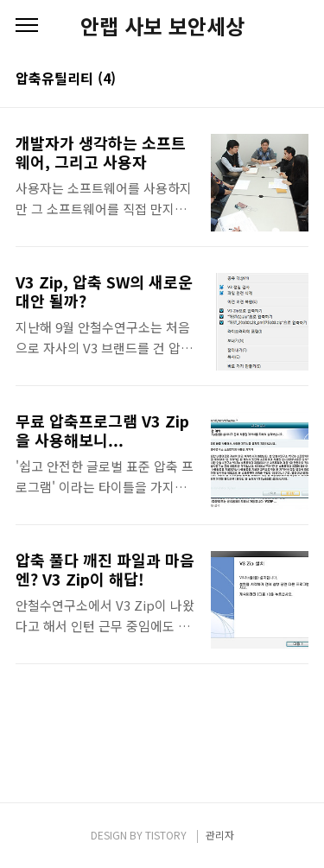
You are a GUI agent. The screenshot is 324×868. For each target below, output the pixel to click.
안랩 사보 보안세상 (162, 26)
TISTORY (166, 835)
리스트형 (298, 79)
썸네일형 (274, 79)
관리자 (220, 835)
